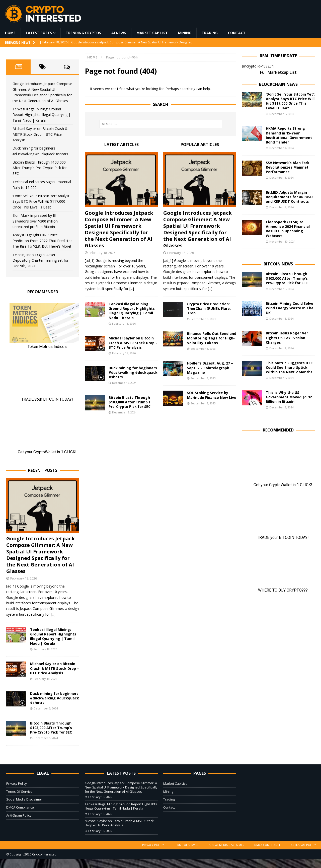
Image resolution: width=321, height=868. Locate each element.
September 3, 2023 (203, 319)
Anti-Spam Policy (19, 815)
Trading (210, 33)
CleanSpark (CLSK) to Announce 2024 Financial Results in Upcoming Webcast (288, 229)
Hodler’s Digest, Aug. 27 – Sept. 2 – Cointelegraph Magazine (210, 368)
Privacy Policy (17, 783)
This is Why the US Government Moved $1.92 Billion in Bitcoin (289, 397)
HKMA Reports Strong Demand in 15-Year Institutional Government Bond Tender (289, 135)
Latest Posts (39, 33)
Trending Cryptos (83, 33)
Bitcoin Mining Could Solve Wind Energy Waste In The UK (290, 308)
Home (10, 33)
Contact (237, 33)
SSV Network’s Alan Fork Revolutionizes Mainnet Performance (288, 167)
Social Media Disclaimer (24, 799)
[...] (132, 289)
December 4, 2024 (282, 148)
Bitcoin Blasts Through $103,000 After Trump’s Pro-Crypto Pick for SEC (130, 402)
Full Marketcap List (278, 72)
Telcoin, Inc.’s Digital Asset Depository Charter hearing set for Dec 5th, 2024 (41, 260)
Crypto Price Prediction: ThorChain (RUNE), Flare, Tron (209, 308)
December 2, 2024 (282, 207)
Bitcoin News (278, 264)
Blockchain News (278, 84)
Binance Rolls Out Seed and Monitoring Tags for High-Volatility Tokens (212, 338)
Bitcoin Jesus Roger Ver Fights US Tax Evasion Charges (287, 338)
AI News (119, 33)
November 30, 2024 (282, 241)
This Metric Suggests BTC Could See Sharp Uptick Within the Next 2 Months (289, 367)
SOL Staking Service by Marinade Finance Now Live (212, 395)
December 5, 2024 (124, 383)
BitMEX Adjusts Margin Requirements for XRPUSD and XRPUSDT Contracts (289, 197)
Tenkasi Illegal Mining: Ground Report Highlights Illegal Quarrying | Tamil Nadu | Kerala (132, 311)
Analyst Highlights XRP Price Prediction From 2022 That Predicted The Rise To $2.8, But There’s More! (43, 241)
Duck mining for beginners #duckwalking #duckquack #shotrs (133, 372)
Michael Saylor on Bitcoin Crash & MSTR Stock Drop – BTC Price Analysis (133, 343)
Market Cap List (152, 33)
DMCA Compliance (20, 807)
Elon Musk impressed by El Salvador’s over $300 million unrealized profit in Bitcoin (35, 221)
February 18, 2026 (102, 253)
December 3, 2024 (282, 177)
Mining (185, 33)
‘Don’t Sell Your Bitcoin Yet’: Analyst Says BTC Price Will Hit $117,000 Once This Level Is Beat (41, 201)
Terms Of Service (19, 791)
